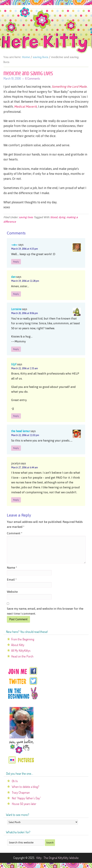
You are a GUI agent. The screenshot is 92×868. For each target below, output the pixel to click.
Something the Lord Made (69, 87)
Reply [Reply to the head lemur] (16, 448)
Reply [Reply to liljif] (16, 416)
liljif (14, 364)
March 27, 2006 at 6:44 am (24, 467)
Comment (15, 533)
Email (12, 580)
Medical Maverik (25, 107)
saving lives (26, 217)
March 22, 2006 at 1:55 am (24, 368)
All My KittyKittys (21, 650)
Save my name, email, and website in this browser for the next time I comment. (45, 611)
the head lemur (21, 431)
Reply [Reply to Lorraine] (16, 349)
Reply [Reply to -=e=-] (16, 262)
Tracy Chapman (21, 792)
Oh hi (15, 781)
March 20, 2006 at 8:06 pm (24, 313)
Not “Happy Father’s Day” (26, 798)
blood (54, 217)
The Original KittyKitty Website (61, 858)
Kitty (39, 858)
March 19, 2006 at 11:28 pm (25, 281)
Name (12, 568)
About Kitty (18, 645)
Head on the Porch (22, 656)
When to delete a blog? (26, 787)
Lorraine (16, 309)
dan (13, 277)
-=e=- (14, 245)
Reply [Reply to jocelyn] (16, 500)
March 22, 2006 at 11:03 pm (25, 435)
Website (12, 592)
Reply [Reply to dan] (16, 294)
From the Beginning (23, 639)
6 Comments (33, 78)
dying (62, 217)
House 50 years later (24, 804)
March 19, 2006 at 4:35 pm (24, 249)
